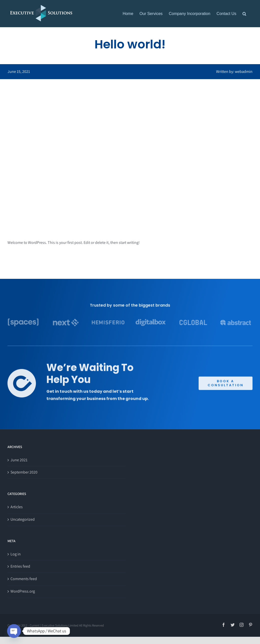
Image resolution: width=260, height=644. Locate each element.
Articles (17, 507)
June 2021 (19, 460)
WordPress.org (23, 591)
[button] (244, 14)
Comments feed (24, 579)
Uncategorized (23, 519)
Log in (16, 554)
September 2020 (24, 472)
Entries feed (20, 566)
